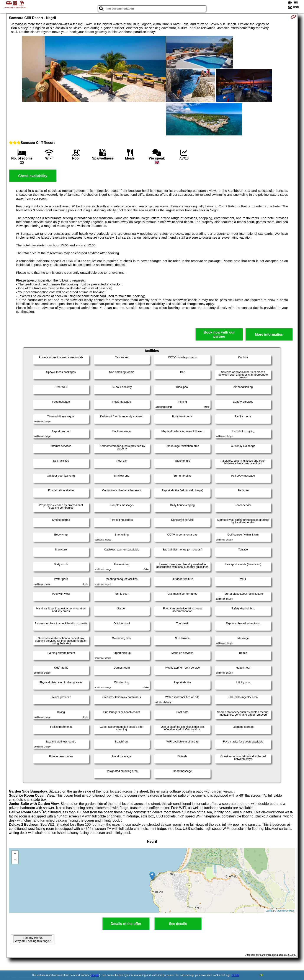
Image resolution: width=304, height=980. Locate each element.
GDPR (236, 975)
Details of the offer (126, 924)
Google (95, 975)
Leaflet (269, 911)
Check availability (33, 176)
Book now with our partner (219, 334)
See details (178, 924)
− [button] (15, 860)
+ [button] (15, 854)
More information (269, 335)
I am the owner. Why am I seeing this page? (33, 939)
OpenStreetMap (285, 911)
